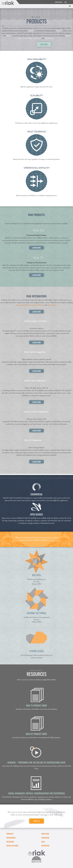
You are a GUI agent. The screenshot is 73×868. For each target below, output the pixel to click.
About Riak (45, 834)
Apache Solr (37, 38)
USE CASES (44, 44)
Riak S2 (9, 36)
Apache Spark (20, 305)
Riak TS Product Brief (37, 705)
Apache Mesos (49, 38)
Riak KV (31, 31)
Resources (10, 842)
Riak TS (59, 31)
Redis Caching (28, 38)
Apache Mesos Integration (36, 412)
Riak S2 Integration (33, 440)
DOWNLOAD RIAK (59, 2)
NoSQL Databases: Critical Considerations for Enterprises (37, 793)
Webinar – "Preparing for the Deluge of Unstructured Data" (36, 762)
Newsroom (45, 838)
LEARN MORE (37, 248)
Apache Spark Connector (35, 321)
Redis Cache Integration (35, 352)
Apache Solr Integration (35, 381)
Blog (43, 842)
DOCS (66, 2)
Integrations (11, 838)
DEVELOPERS (45, 846)
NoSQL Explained (12, 846)
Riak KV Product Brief (36, 734)
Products (10, 834)
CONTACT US (36, 821)
